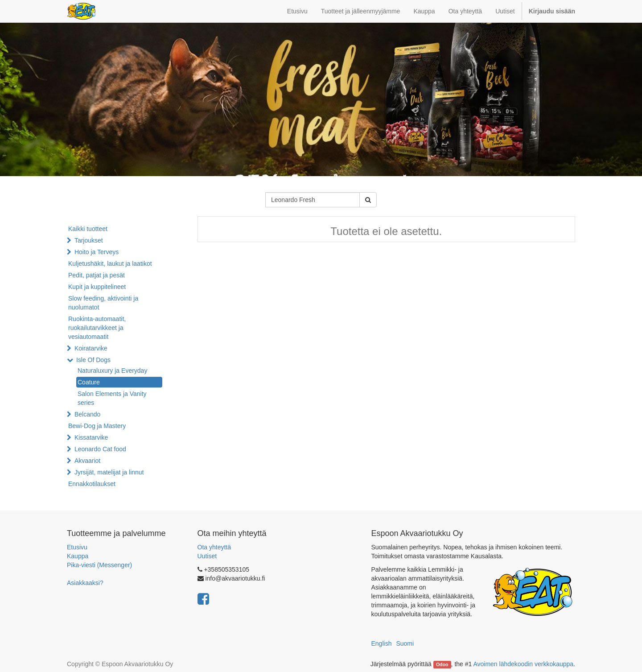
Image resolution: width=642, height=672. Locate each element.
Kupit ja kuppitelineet (97, 287)
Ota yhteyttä (214, 547)
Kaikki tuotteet (88, 229)
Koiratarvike (91, 348)
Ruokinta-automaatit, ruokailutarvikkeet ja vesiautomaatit (97, 328)
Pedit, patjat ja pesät (97, 275)
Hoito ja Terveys (97, 252)
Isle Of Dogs (93, 360)
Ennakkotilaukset (92, 484)
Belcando (87, 414)
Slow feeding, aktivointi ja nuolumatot (103, 303)
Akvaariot (87, 461)
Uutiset (207, 556)
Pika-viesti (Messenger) (99, 565)
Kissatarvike (91, 437)
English (382, 643)
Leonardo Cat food (100, 449)
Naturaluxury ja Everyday (112, 371)
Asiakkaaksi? (85, 583)
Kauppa (78, 556)
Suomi (405, 643)
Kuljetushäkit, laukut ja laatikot (110, 264)
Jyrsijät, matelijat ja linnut (109, 472)
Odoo (442, 664)
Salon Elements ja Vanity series (112, 398)
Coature (89, 382)
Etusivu (77, 547)
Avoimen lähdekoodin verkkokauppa (523, 664)
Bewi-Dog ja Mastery (97, 426)
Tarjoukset (89, 240)
